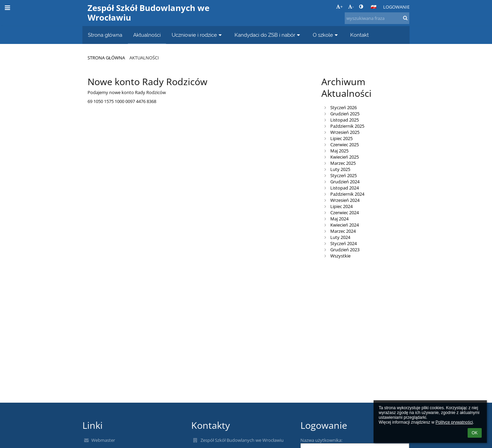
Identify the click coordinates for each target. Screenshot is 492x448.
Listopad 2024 (345, 188)
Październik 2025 (347, 126)
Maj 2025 (339, 151)
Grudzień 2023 (345, 250)
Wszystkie (340, 256)
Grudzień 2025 (345, 114)
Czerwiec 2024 (345, 212)
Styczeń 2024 (344, 243)
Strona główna (106, 58)
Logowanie (396, 7)
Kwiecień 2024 (345, 225)
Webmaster (103, 440)
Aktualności (144, 58)
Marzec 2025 (343, 163)
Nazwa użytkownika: (321, 440)
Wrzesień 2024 (345, 200)
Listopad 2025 (345, 120)
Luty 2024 (340, 237)
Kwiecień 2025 (345, 157)
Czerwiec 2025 (345, 145)
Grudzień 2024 (345, 182)
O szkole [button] (326, 35)
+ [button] (339, 7)
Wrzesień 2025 (345, 132)
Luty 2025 (340, 169)
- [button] (351, 7)
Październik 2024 (347, 194)
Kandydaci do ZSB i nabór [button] (268, 35)
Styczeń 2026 (344, 107)
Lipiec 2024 (341, 206)
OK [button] (475, 433)
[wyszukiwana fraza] (377, 18)
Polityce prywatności (454, 422)
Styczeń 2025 (344, 175)
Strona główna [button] (105, 35)
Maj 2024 (339, 219)
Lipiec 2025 (341, 138)
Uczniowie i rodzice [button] (198, 35)
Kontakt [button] (359, 35)
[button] (374, 7)
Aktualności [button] (147, 35)
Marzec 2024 (343, 231)
